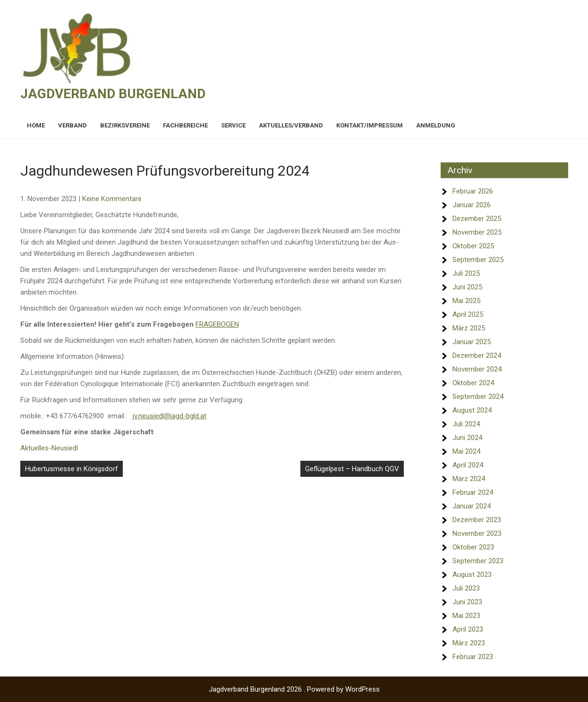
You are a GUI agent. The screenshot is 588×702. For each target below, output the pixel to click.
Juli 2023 (466, 588)
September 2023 (478, 561)
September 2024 (478, 397)
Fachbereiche (185, 125)
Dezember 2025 (477, 219)
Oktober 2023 (473, 547)
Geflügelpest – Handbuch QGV (352, 469)
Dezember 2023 (477, 520)
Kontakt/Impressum (370, 125)
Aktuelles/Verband (291, 125)
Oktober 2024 (473, 383)
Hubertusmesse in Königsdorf (72, 469)
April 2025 (468, 314)
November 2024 (477, 369)
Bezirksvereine (125, 125)
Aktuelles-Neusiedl (49, 448)
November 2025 (477, 232)
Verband (72, 125)
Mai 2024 (466, 451)
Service (233, 125)
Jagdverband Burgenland (113, 94)
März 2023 (469, 643)
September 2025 (478, 260)
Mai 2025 (466, 301)
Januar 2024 (472, 506)
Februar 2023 (473, 657)
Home (36, 125)
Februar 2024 (473, 492)
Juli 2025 (466, 273)
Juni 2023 (467, 602)
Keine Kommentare (112, 199)
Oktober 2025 (473, 246)
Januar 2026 (472, 205)
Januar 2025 (472, 342)
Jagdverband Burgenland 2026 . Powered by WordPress (294, 689)
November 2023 (477, 533)
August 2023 (472, 575)
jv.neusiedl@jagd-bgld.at (170, 416)
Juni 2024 (467, 438)
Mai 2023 (466, 616)
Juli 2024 (466, 424)
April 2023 (468, 629)
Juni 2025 (467, 287)
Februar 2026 (473, 191)
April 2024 (468, 465)
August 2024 (472, 410)
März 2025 (469, 328)
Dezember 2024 (477, 355)
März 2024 (469, 479)
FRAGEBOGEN (217, 324)
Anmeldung (436, 125)
